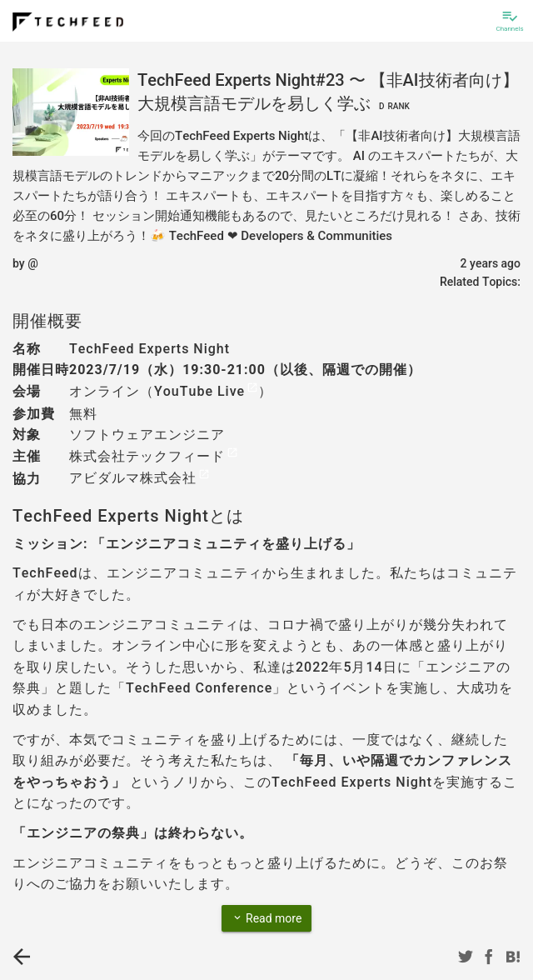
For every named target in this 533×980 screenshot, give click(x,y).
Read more (267, 917)
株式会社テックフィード (147, 456)
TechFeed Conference (199, 688)
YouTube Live (199, 391)
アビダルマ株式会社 (133, 478)
